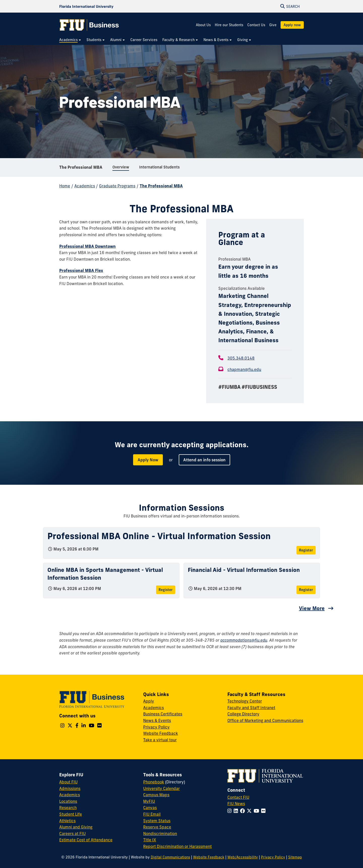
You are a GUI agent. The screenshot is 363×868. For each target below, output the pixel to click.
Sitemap (295, 857)
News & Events (157, 720)
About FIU (68, 782)
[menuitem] (70, 40)
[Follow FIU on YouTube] (257, 811)
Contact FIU (238, 797)
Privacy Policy (156, 727)
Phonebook (154, 782)
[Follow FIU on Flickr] (264, 811)
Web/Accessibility (243, 857)
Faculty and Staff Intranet (251, 708)
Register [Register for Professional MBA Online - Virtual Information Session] (306, 550)
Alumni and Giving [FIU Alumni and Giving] (76, 827)
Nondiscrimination (160, 834)
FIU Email (152, 814)
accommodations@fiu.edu (244, 640)
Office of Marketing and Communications (265, 720)
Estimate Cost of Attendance (86, 840)
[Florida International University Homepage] (86, 6)
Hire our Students (229, 25)
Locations (68, 801)
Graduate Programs (117, 186)
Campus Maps (156, 795)
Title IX (150, 840)
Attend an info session (204, 460)
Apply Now (148, 460)
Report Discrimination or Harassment (177, 846)
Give (273, 25)
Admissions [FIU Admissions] (70, 788)
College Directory (243, 714)
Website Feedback (161, 733)
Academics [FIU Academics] (70, 795)
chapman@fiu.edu (244, 369)
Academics (85, 186)
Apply (149, 701)
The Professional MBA (81, 167)
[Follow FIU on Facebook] (243, 811)
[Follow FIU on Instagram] (231, 811)
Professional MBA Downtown (87, 246)
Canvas (150, 808)
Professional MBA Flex (81, 270)
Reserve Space (157, 827)
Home (65, 186)
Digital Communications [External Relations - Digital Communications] (170, 857)
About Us (203, 25)
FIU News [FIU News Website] (236, 804)
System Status (157, 821)
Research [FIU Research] (68, 808)
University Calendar (161, 788)
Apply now (292, 25)
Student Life (71, 814)
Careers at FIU (72, 834)
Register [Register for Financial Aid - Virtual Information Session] (306, 590)
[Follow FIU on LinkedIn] (237, 811)
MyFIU (149, 801)
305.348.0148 (241, 358)
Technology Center (245, 701)
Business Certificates (163, 714)
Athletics (67, 821)
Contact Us (256, 25)
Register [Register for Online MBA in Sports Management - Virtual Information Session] (166, 590)
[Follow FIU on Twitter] (250, 811)
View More (312, 608)
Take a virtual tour (160, 740)
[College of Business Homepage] (89, 25)
